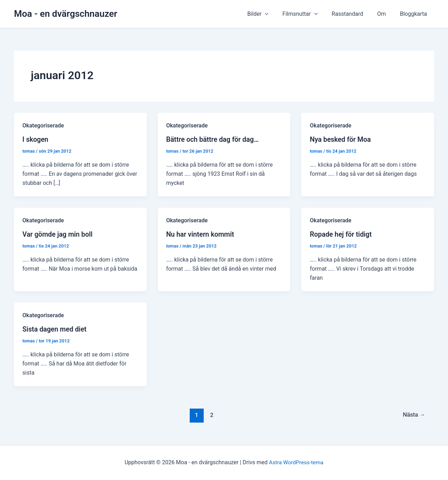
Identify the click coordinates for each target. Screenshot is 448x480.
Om (386, 14)
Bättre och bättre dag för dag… (214, 139)
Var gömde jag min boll (58, 234)
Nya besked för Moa (341, 139)
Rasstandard (355, 14)
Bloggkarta (415, 14)
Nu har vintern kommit (201, 234)
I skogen (36, 139)
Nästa (413, 415)
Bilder (271, 14)
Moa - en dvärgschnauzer (66, 14)
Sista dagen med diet (55, 329)
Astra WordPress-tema (296, 462)
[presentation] (278, 14)
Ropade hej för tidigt (342, 234)
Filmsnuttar (310, 14)
